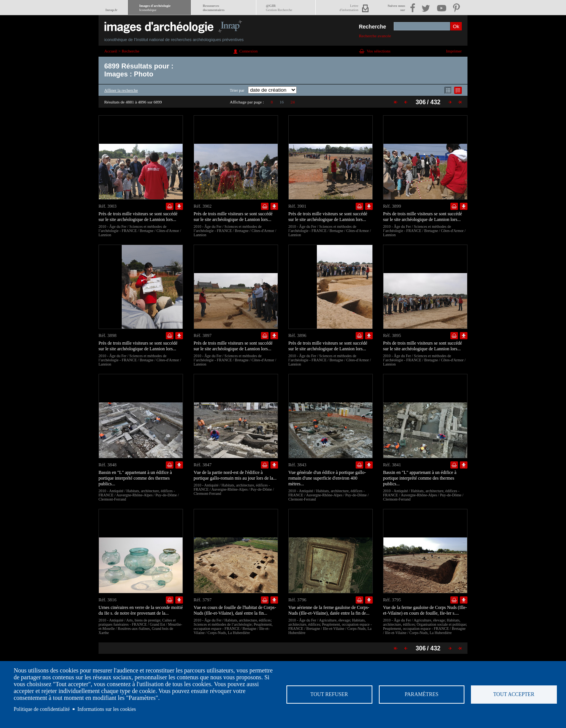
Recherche (372, 27)
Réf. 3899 (392, 206)
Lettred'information (349, 8)
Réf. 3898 (107, 335)
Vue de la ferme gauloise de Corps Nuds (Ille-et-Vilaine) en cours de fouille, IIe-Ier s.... (425, 610)
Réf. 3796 (297, 600)
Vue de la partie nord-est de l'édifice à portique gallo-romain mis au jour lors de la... (235, 475)
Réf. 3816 (107, 600)
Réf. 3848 (107, 465)
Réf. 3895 (392, 335)
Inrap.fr (111, 10)
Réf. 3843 (297, 465)
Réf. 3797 (203, 600)
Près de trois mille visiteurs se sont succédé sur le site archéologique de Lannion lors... (138, 217)
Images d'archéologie (155, 8)
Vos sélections (378, 51)
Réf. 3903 (107, 206)
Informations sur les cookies (107, 709)
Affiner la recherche (121, 90)
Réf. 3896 (297, 335)
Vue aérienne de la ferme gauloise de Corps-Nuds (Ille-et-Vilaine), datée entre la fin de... (329, 610)
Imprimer (454, 51)
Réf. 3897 (203, 335)
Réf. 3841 (392, 465)
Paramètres (422, 694)
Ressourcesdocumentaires (214, 8)
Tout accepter (514, 694)
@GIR (279, 8)
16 (282, 102)
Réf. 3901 (297, 206)
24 (293, 102)
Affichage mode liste (458, 90)
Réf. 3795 (392, 600)
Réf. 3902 (203, 206)
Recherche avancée (375, 36)
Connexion (248, 51)
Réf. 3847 (203, 465)
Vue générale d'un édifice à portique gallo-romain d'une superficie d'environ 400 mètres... (327, 478)
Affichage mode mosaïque (448, 90)
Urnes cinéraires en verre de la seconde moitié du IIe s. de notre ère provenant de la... (141, 610)
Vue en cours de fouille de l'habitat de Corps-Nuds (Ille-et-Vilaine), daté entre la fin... (235, 610)
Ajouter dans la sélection (170, 206)
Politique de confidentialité (42, 709)
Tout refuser (329, 694)
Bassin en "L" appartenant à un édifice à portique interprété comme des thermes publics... (135, 478)
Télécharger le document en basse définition (179, 206)
